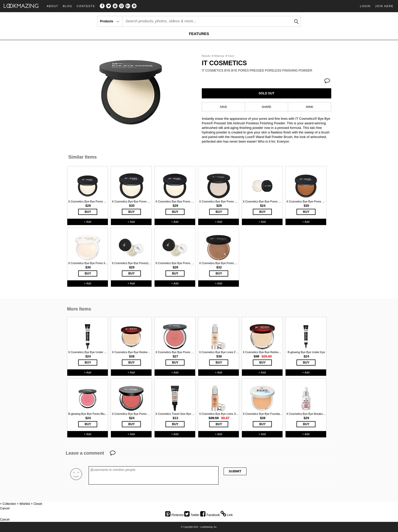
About (52, 6)
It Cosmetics (224, 63)
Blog (67, 6)
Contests (86, 6)
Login (365, 6)
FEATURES (199, 34)
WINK (310, 107)
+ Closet (36, 504)
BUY (88, 212)
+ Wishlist (23, 504)
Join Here (384, 6)
